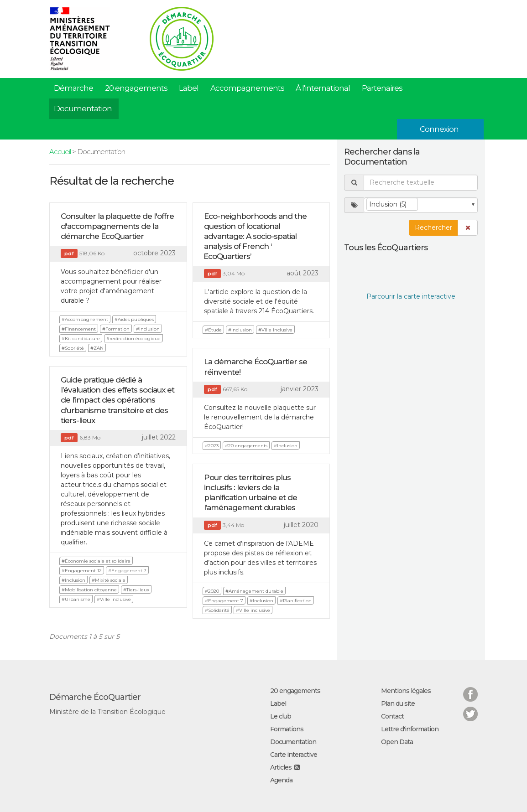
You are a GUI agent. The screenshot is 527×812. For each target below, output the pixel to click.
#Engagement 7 (127, 571)
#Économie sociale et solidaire (96, 561)
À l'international (323, 88)
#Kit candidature (81, 339)
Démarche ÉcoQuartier (95, 697)
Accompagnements (247, 88)
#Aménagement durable (254, 591)
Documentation (83, 109)
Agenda (281, 780)
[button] (468, 228)
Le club (281, 716)
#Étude (213, 330)
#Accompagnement (85, 319)
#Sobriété (73, 348)
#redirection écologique (133, 339)
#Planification (296, 601)
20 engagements (136, 88)
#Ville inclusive (275, 330)
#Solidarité (217, 610)
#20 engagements (246, 446)
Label (189, 88)
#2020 (212, 591)
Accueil (60, 152)
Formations (287, 729)
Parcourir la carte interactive (411, 296)
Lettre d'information (410, 729)
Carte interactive (294, 755)
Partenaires (382, 88)
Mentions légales (406, 691)
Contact (392, 716)
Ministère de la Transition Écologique (107, 712)
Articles (281, 767)
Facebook (470, 689)
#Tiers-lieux (136, 590)
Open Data (397, 742)
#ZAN (97, 348)
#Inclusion (148, 329)
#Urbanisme (76, 599)
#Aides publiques (134, 319)
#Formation (116, 329)
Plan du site (398, 703)
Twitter (470, 708)
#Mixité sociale (109, 580)
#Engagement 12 (82, 571)
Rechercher (433, 228)
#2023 (212, 446)
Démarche (73, 88)
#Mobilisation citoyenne (89, 590)
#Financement (79, 329)
